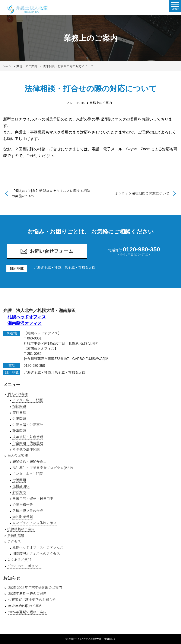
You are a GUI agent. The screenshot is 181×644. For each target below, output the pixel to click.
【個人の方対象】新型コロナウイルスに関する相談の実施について (51, 193)
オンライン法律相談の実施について (142, 193)
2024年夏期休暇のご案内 (27, 612)
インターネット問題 (28, 400)
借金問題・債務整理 (28, 443)
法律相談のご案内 (21, 529)
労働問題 (19, 418)
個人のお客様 (18, 394)
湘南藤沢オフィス (25, 323)
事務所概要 (16, 535)
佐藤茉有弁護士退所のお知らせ (32, 600)
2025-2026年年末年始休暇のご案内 (35, 587)
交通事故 (19, 412)
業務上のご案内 (27, 66)
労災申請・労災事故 (28, 425)
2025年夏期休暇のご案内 (27, 593)
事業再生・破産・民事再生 (33, 498)
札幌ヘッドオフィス (27, 317)
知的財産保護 (23, 517)
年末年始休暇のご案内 (25, 606)
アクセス (14, 541)
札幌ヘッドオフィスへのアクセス (38, 548)
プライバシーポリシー (24, 566)
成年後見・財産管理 (28, 437)
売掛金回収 (21, 486)
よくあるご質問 (19, 560)
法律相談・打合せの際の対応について (68, 66)
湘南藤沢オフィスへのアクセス (36, 553)
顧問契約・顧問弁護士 (29, 461)
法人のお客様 (18, 455)
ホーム (7, 66)
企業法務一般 (23, 504)
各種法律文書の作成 (28, 511)
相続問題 (19, 406)
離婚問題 (19, 431)
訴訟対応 (19, 492)
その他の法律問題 (26, 449)
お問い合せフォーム (47, 251)
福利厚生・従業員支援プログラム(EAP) (43, 468)
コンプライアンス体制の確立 (34, 523)
